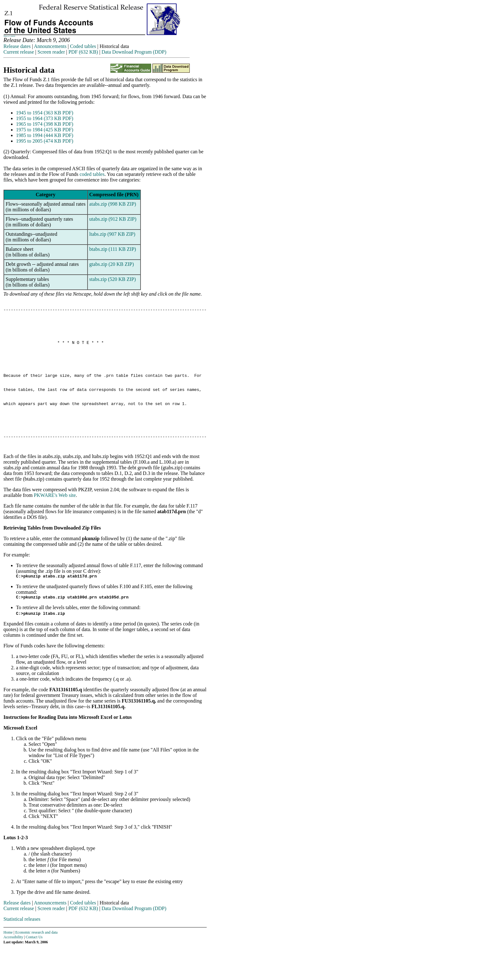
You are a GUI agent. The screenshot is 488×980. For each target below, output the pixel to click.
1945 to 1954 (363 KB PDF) (45, 113)
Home (8, 964)
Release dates (17, 46)
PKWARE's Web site (55, 525)
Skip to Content (9, 36)
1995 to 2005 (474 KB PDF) (45, 141)
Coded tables (83, 46)
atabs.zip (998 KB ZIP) (113, 204)
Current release (19, 52)
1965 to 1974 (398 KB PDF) (45, 124)
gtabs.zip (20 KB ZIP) (112, 264)
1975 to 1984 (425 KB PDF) (45, 130)
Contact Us (34, 969)
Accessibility (13, 969)
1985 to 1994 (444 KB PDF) (45, 135)
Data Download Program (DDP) (134, 52)
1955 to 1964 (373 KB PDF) (45, 118)
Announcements (50, 46)
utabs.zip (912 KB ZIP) (113, 219)
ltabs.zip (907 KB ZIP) (112, 234)
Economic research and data (37, 964)
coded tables (92, 174)
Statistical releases (22, 951)
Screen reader (51, 52)
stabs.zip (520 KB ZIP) (113, 279)
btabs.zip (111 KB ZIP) (113, 249)
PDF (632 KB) (83, 52)
